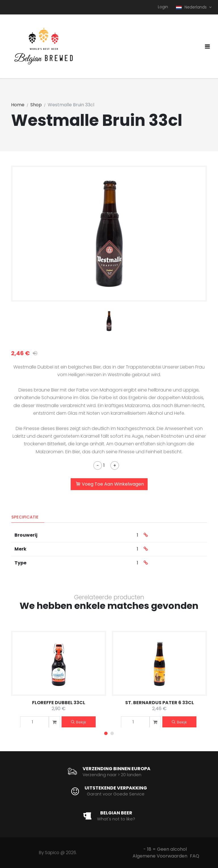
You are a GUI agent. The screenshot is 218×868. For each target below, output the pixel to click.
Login (163, 7)
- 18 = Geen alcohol (165, 849)
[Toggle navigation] (207, 46)
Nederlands (192, 7)
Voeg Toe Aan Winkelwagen (110, 484)
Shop (36, 105)
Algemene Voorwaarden (160, 856)
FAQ (195, 856)
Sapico (52, 853)
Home (18, 105)
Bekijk (78, 722)
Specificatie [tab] (25, 517)
